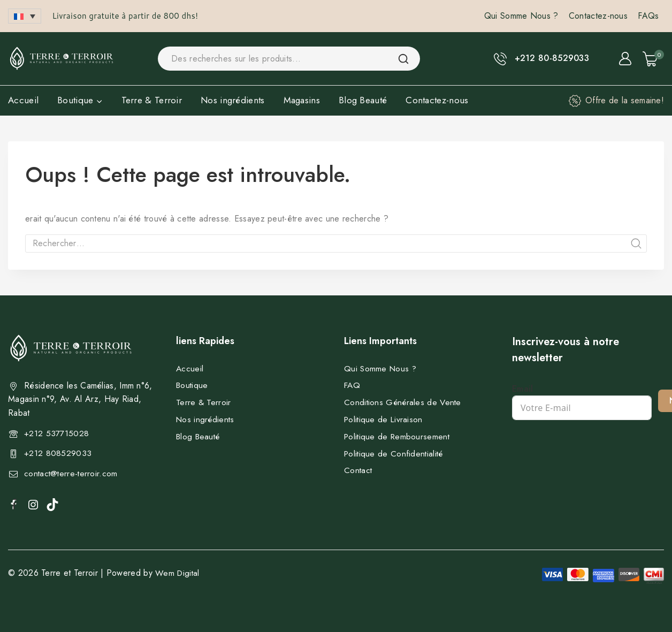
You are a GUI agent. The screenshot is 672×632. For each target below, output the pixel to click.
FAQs (648, 16)
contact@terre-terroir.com (72, 473)
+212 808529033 (58, 453)
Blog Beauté (363, 100)
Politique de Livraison (384, 419)
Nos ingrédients (233, 100)
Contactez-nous (598, 16)
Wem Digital (178, 573)
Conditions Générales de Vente (404, 402)
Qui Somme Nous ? (521, 16)
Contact (358, 470)
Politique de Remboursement (398, 436)
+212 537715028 (56, 433)
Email (523, 389)
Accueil (23, 100)
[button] (25, 16)
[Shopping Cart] (653, 59)
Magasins (302, 100)
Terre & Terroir (152, 100)
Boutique (193, 385)
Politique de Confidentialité (395, 454)
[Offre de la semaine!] (616, 101)
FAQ (353, 385)
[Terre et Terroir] (62, 58)
